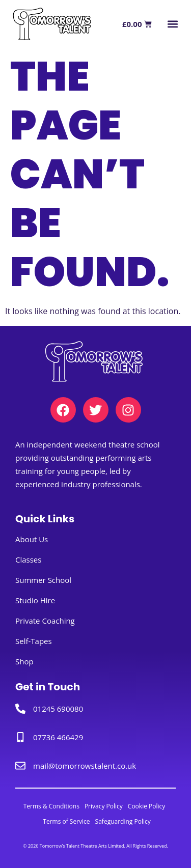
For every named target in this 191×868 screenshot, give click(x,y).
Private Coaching (45, 621)
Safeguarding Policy (123, 821)
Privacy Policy (104, 806)
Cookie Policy (146, 806)
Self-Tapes (34, 641)
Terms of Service (66, 821)
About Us (32, 539)
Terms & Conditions (51, 806)
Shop (24, 661)
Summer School (43, 580)
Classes (28, 559)
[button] (172, 24)
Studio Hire (35, 600)
